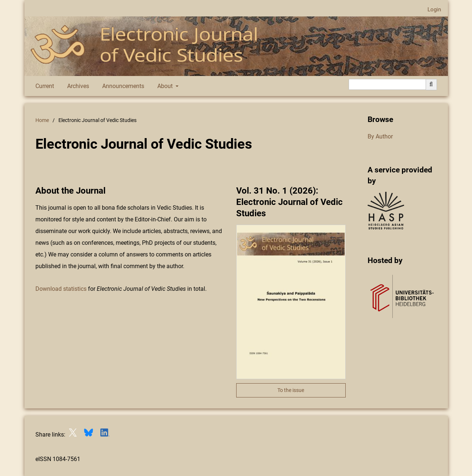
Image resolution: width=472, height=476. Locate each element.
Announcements (122, 86)
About (164, 86)
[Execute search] (431, 84)
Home (42, 120)
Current (43, 86)
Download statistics (62, 289)
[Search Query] (387, 84)
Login (431, 10)
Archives (77, 86)
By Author (380, 136)
